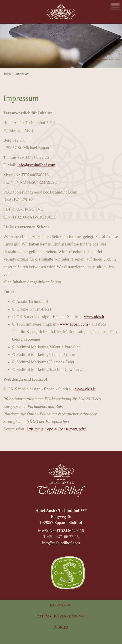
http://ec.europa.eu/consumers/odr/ (56, 429)
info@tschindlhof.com (36, 165)
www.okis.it (94, 317)
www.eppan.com (74, 324)
